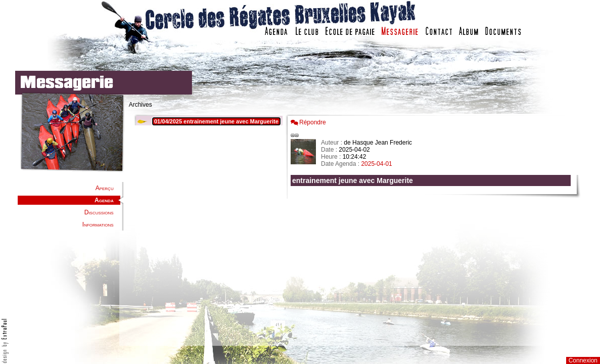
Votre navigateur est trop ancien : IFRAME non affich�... (433, 227)
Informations (98, 224)
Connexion (583, 360)
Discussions (99, 212)
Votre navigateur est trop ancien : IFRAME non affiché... (207, 227)
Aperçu (105, 188)
